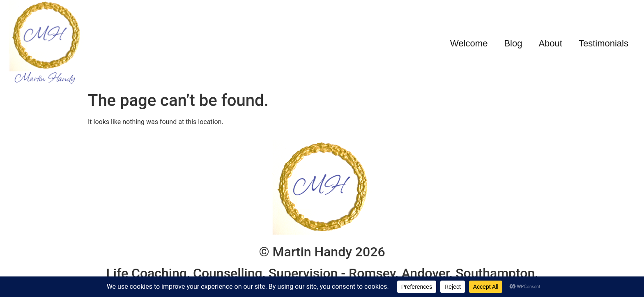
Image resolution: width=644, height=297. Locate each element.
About (550, 43)
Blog (513, 43)
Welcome (469, 43)
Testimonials (604, 43)
